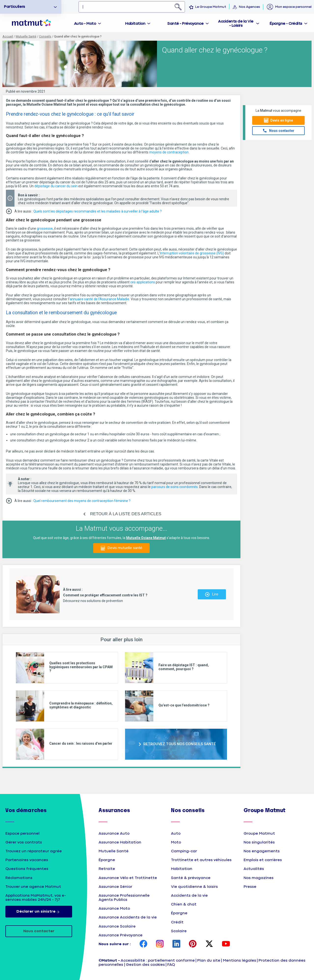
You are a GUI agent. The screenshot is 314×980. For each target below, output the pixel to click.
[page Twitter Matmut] (209, 944)
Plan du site (209, 961)
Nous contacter (282, 131)
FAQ (171, 965)
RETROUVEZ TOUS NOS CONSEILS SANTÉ (180, 744)
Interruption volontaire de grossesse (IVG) (192, 253)
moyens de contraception (169, 152)
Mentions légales (240, 961)
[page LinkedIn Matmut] (176, 944)
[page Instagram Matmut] (160, 944)
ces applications (143, 282)
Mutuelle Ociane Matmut (146, 538)
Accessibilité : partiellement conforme (158, 961)
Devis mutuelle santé (125, 548)
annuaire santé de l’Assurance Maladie (99, 299)
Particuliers (14, 7)
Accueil (8, 36)
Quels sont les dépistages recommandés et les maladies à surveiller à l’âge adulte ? (98, 211)
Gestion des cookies (145, 965)
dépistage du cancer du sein (56, 186)
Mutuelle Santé (26, 36)
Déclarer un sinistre (39, 912)
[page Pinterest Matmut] (193, 944)
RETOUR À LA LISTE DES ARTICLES (126, 514)
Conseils (45, 36)
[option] (31, 7)
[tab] (88, 23)
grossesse (45, 228)
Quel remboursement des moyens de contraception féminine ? (82, 501)
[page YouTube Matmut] (226, 944)
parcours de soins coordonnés (175, 487)
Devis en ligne (282, 120)
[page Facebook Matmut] (144, 944)
